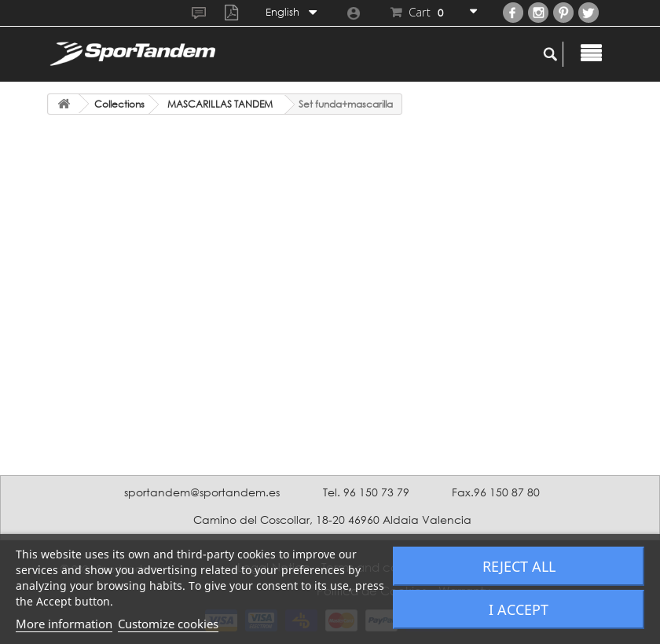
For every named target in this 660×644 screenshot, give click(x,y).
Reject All (519, 566)
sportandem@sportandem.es (202, 492)
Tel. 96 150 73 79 (366, 492)
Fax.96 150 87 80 (496, 492)
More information (64, 624)
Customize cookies (168, 624)
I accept (519, 609)
